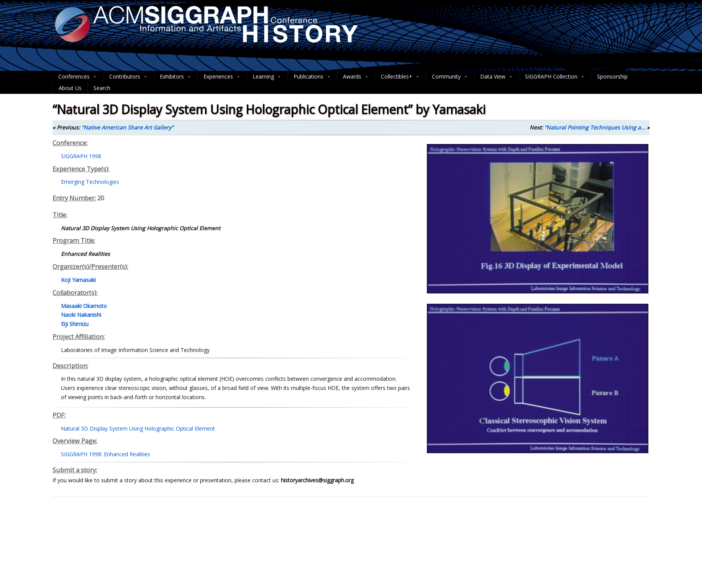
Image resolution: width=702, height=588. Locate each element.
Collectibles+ (400, 77)
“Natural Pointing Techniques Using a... (595, 127)
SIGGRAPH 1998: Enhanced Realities (106, 454)
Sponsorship (612, 76)
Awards (356, 77)
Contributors (129, 77)
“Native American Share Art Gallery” (127, 127)
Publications (312, 77)
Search (102, 88)
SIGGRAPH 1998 (81, 156)
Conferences (78, 77)
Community (450, 77)
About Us (70, 88)
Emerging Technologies (90, 182)
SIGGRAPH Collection (555, 77)
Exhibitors (176, 77)
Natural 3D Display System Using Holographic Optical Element (138, 428)
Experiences (222, 77)
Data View (497, 77)
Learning (267, 77)
